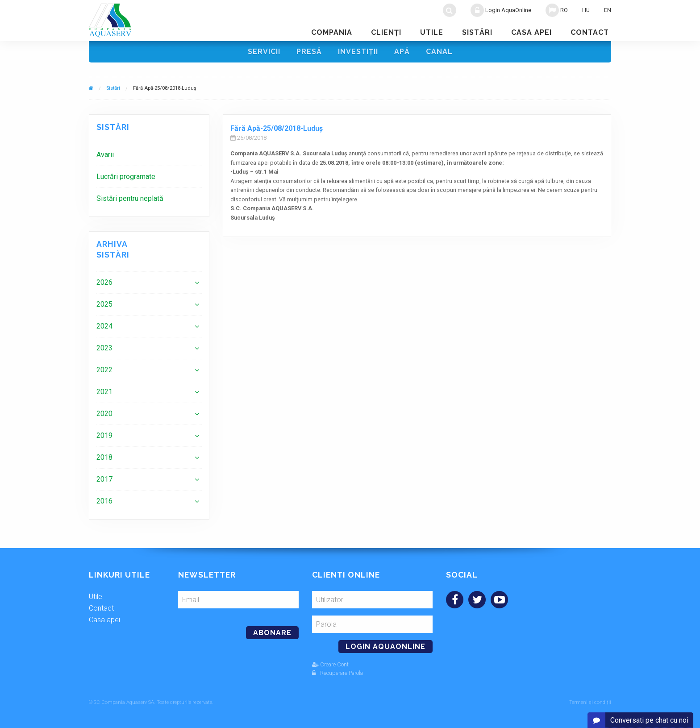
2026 (104, 282)
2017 (104, 479)
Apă (402, 52)
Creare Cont (330, 664)
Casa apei (531, 32)
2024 (104, 326)
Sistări (477, 32)
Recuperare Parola (337, 673)
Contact (590, 32)
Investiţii (358, 52)
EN (608, 10)
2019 (104, 435)
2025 (104, 304)
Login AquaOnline (501, 10)
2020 (104, 414)
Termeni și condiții (590, 702)
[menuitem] (149, 155)
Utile (432, 32)
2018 (104, 457)
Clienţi (386, 32)
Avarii (105, 155)
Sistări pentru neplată (130, 198)
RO (557, 10)
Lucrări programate (126, 177)
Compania (332, 32)
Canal (439, 52)
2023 (104, 348)
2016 (104, 501)
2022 (104, 370)
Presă (309, 52)
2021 (104, 392)
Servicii (264, 52)
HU (586, 10)
